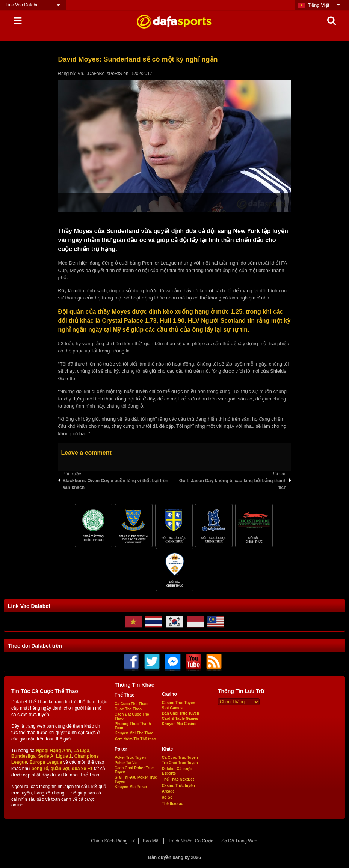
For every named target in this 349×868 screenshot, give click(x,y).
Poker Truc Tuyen (130, 757)
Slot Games (172, 708)
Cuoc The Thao (128, 709)
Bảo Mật (151, 841)
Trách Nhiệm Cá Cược (190, 841)
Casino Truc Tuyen (179, 703)
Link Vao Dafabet (23, 5)
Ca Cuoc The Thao (131, 704)
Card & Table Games (180, 718)
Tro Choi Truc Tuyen (180, 763)
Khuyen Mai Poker (131, 787)
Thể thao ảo (173, 804)
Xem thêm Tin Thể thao (135, 739)
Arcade (168, 791)
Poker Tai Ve (126, 763)
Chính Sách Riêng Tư (113, 841)
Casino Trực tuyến (178, 786)
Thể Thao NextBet (178, 779)
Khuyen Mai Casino (179, 724)
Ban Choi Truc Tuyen (181, 713)
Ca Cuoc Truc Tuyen (180, 757)
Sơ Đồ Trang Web (239, 841)
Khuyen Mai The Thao (134, 733)
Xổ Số (167, 797)
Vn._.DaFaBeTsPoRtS (100, 74)
